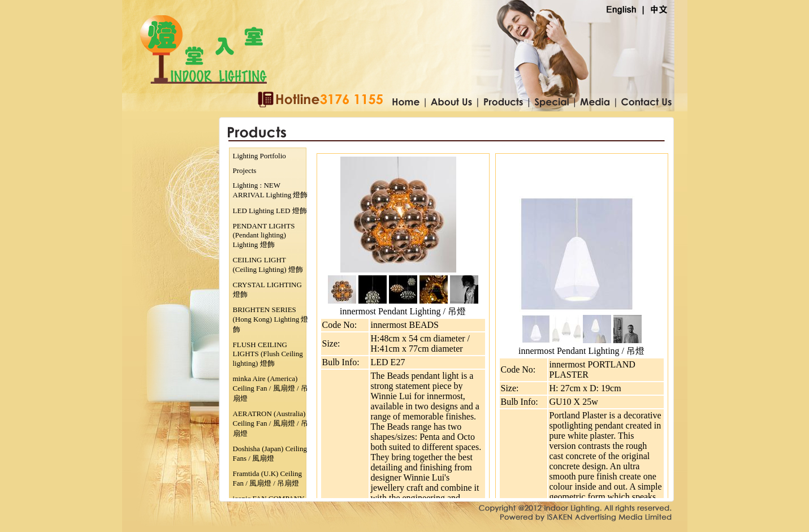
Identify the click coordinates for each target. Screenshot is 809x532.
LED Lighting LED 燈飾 (270, 211)
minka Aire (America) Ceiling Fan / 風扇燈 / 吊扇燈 (271, 388)
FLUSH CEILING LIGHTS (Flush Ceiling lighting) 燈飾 (268, 354)
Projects (245, 170)
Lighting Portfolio (259, 156)
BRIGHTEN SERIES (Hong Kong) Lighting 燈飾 (271, 319)
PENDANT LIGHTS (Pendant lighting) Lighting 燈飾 (264, 235)
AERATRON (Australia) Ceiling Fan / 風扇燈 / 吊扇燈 (271, 423)
